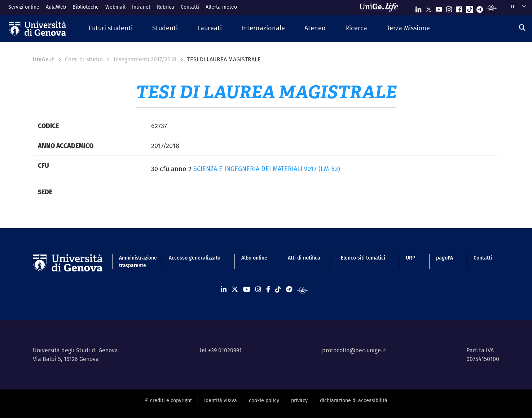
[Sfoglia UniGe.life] (381, 7)
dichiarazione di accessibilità (354, 400)
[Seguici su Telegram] (480, 8)
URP (410, 258)
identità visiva (221, 400)
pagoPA (445, 258)
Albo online (254, 258)
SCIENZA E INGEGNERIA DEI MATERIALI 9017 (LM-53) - (269, 169)
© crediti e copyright (168, 400)
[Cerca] (522, 28)
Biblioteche (86, 7)
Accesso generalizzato (195, 258)
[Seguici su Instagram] (449, 8)
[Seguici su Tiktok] (470, 8)
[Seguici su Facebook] (459, 8)
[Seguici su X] (428, 8)
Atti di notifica (304, 258)
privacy (299, 400)
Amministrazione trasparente (134, 262)
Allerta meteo (221, 7)
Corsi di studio (84, 59)
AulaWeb (56, 7)
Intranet (141, 7)
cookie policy (264, 400)
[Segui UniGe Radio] (491, 8)
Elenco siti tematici (363, 258)
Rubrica (166, 7)
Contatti (190, 7)
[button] (111, 28)
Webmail (115, 7)
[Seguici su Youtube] (439, 8)
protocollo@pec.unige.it (354, 350)
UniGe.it (43, 59)
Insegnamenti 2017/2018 (145, 59)
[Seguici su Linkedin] (418, 8)
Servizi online (24, 7)
